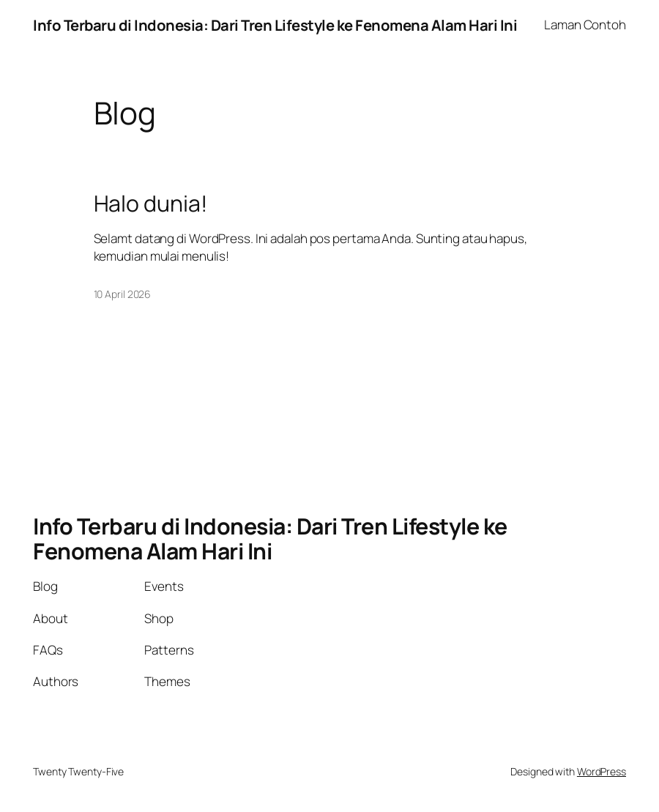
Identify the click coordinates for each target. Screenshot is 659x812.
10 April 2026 (123, 294)
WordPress (602, 771)
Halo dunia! (150, 204)
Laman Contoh (585, 25)
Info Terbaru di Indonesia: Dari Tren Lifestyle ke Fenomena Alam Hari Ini (275, 25)
